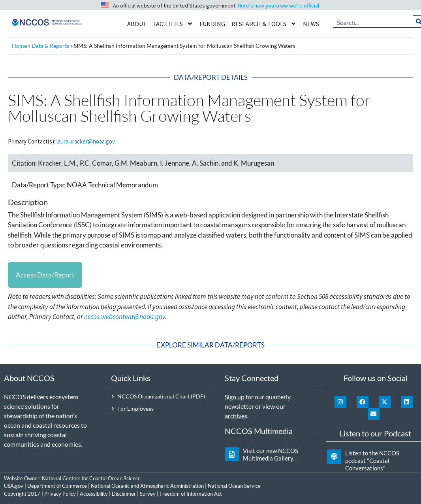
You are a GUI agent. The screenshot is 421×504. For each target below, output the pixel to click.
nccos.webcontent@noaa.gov (125, 317)
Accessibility (94, 494)
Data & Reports (50, 46)
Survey (148, 494)
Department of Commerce (57, 486)
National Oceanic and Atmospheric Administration (147, 486)
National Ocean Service (234, 486)
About (137, 24)
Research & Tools (264, 24)
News (311, 24)
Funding (212, 24)
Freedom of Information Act (191, 494)
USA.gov (14, 486)
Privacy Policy (60, 494)
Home (19, 46)
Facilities (173, 24)
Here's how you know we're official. (279, 6)
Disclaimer (124, 494)
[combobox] (373, 22)
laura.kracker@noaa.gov (86, 141)
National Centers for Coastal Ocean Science (91, 478)
